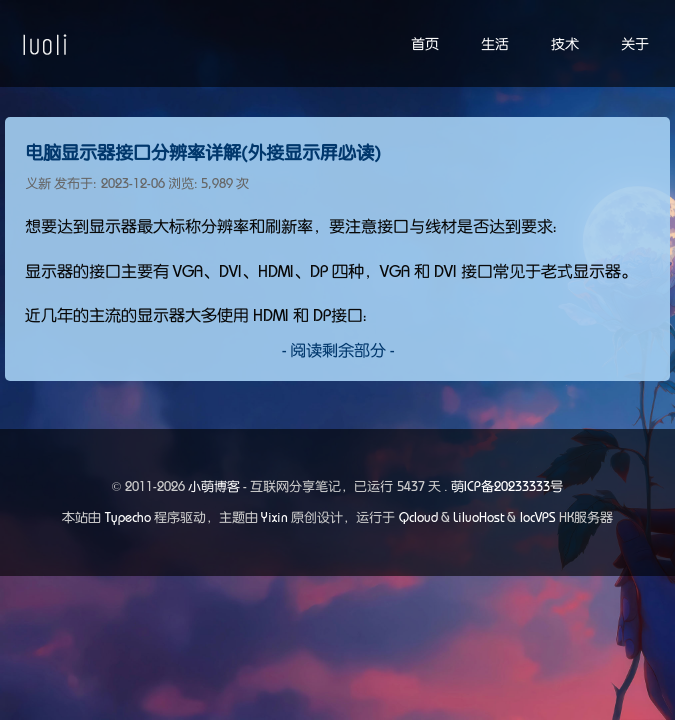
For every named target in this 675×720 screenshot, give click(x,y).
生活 (495, 44)
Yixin (274, 517)
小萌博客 (214, 486)
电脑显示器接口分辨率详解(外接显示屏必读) (203, 153)
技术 (565, 44)
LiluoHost (478, 517)
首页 (425, 44)
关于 (635, 44)
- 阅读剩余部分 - (338, 350)
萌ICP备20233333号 (507, 486)
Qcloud (418, 517)
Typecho (128, 517)
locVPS (538, 517)
